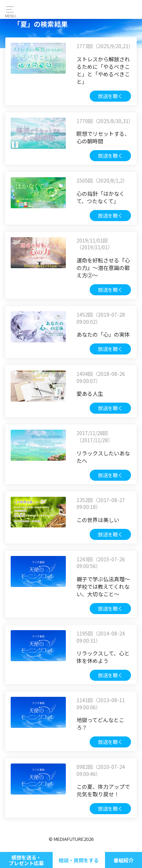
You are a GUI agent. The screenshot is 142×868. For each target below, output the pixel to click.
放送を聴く (110, 96)
